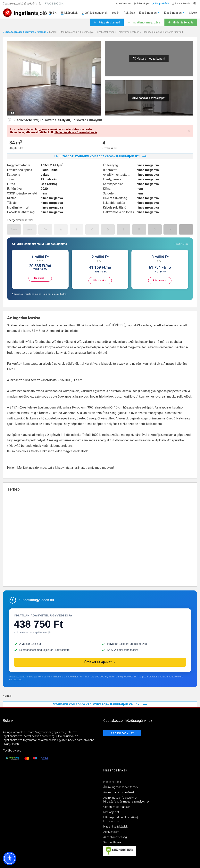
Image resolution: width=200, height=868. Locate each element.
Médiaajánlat (111, 812)
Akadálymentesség (115, 837)
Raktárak (129, 13)
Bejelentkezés (183, 4)
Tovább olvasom (13, 751)
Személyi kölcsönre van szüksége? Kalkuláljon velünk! (100, 704)
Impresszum (111, 821)
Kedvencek (125, 4)
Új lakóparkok (69, 13)
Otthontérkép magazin (117, 807)
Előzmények (143, 4)
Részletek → (40, 278)
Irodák (116, 13)
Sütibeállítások (112, 842)
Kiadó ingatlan (173, 13)
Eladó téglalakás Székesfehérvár (76, 132)
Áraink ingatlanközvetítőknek (121, 787)
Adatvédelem (111, 832)
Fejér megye (87, 32)
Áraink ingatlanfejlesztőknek (120, 798)
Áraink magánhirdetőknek (119, 792)
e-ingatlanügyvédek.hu (36, 600)
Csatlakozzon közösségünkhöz (22, 4)
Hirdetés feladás (183, 22)
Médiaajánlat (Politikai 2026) (121, 817)
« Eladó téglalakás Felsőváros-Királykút (25, 32)
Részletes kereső (109, 22)
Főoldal (53, 32)
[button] (10, 858)
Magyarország (69, 32)
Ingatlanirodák (112, 782)
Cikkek (193, 13)
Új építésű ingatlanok (95, 13)
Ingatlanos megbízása (146, 22)
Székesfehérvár (106, 32)
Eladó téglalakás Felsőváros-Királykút (163, 32)
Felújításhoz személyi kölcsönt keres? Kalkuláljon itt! (100, 156)
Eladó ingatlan (148, 13)
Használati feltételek (115, 827)
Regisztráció (162, 4)
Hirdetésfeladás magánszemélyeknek (126, 802)
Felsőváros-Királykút (128, 32)
